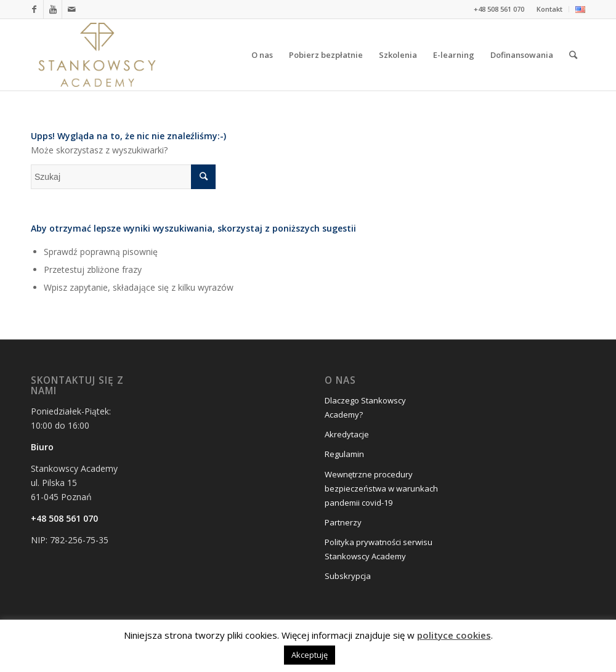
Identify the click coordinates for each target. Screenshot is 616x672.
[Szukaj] (573, 55)
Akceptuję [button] (310, 655)
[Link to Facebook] (34, 9)
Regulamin (344, 454)
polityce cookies (454, 635)
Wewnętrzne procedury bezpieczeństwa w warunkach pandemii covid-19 (381, 488)
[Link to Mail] (71, 9)
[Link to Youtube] (53, 9)
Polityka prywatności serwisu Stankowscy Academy (379, 549)
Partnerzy (343, 522)
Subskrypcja (348, 576)
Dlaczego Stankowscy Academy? (365, 407)
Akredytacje (347, 434)
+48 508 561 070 (64, 518)
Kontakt (549, 9)
